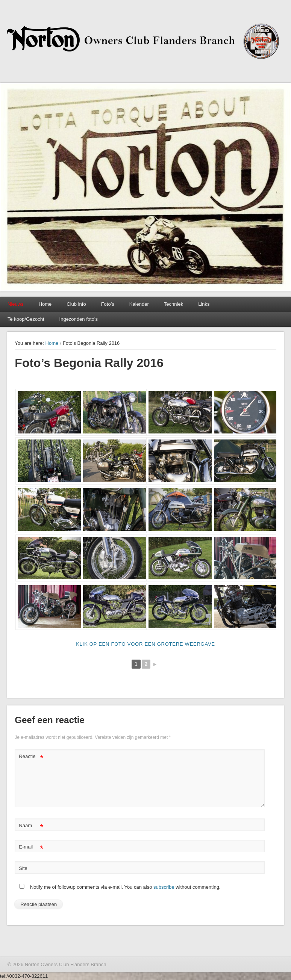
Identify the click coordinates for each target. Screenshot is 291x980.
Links (204, 304)
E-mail (31, 847)
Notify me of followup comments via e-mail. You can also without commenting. (118, 887)
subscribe (164, 887)
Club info (76, 304)
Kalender (139, 304)
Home (45, 304)
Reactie (31, 757)
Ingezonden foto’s (79, 319)
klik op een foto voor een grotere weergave (145, 644)
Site (23, 868)
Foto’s (108, 304)
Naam (31, 826)
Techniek (174, 304)
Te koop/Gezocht (26, 319)
